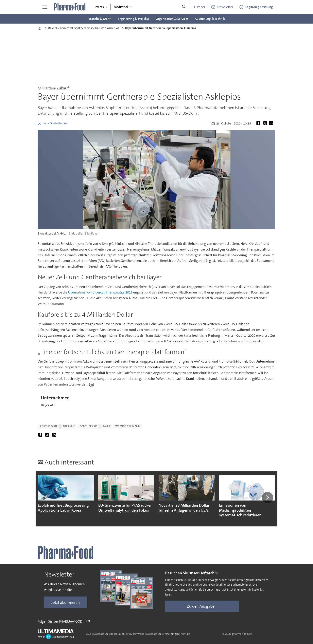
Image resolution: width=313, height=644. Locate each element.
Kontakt (185, 634)
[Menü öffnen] (45, 7)
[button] (268, 498)
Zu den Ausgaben (202, 606)
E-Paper (200, 7)
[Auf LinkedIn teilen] (272, 123)
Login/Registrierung (259, 7)
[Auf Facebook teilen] (259, 123)
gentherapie (89, 426)
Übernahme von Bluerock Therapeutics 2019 (100, 292)
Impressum (117, 634)
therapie (69, 426)
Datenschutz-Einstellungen (163, 634)
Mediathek (121, 7)
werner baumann (128, 426)
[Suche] (184, 7)
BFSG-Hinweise (135, 634)
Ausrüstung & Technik (210, 19)
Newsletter (225, 7)
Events (99, 7)
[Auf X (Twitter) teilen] (266, 123)
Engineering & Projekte (134, 19)
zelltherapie (49, 426)
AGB (89, 634)
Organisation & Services (172, 19)
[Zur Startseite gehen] (70, 7)
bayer (106, 426)
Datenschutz (101, 634)
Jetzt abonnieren (66, 602)
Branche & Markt (100, 19)
